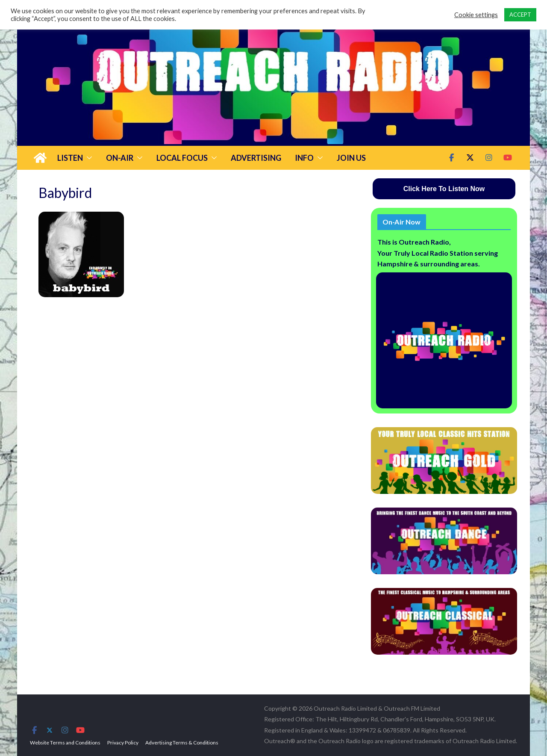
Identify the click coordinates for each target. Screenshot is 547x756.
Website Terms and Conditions (65, 743)
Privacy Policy (123, 743)
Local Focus (182, 158)
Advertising (256, 158)
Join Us (351, 158)
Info (304, 158)
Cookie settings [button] (476, 15)
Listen (70, 158)
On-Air (120, 158)
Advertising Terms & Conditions (182, 743)
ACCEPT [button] (520, 15)
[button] (88, 158)
